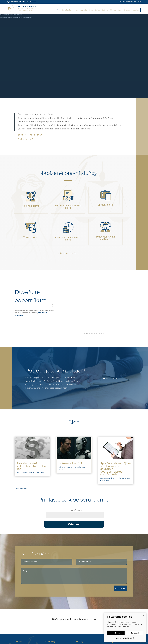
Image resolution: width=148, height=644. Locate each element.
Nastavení (135, 633)
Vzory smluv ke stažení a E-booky (130, 2)
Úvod (58, 10)
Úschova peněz (81, 10)
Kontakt (97, 10)
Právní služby (67, 10)
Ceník (91, 10)
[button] (52, 305)
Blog (119, 10)
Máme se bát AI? (70, 463)
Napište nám (110, 378)
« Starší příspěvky (21, 488)
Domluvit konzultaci (132, 10)
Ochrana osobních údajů (125, 638)
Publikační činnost (109, 10)
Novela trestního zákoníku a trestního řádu (31, 466)
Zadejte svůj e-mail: (75, 510)
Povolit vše (116, 633)
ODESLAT (130, 588)
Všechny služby (68, 253)
